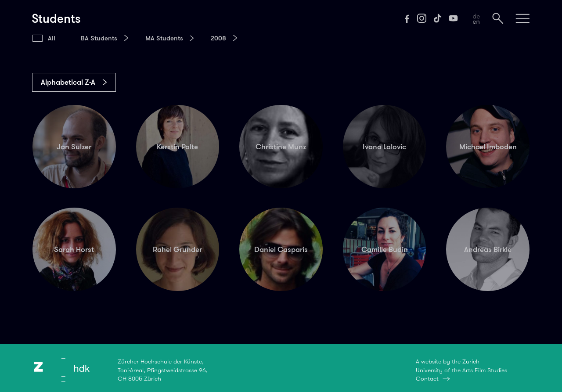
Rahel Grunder (177, 249)
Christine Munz (281, 147)
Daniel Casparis (281, 249)
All (52, 38)
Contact (427, 378)
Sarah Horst (74, 249)
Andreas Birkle (488, 249)
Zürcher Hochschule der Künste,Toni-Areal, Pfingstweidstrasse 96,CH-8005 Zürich (163, 370)
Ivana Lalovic (384, 147)
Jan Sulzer (74, 147)
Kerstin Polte (177, 147)
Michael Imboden (488, 147)
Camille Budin (385, 249)
